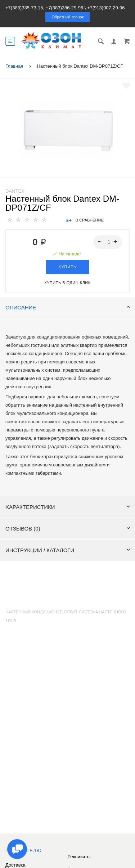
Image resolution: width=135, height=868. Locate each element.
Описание (68, 307)
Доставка (15, 865)
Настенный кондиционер (34, 612)
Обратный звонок (68, 17)
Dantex (15, 191)
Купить (67, 267)
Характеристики (68, 507)
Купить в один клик (67, 283)
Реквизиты (79, 857)
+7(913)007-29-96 (106, 8)
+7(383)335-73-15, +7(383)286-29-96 (44, 8)
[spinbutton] (108, 242)
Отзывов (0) (68, 529)
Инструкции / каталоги (68, 550)
